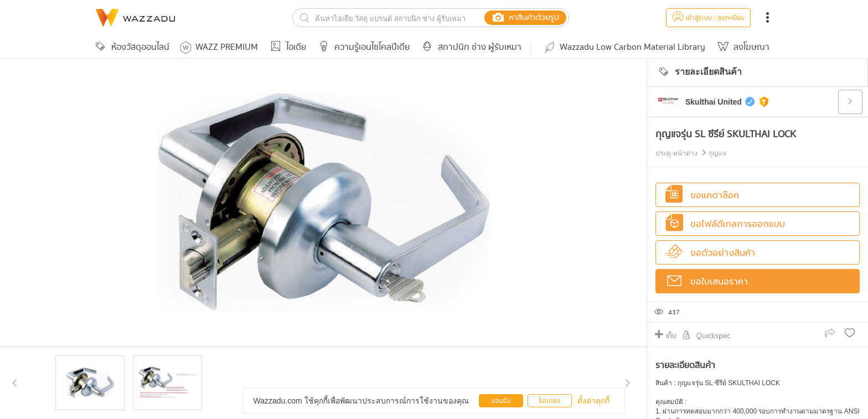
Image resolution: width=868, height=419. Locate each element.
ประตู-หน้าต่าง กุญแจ (691, 153)
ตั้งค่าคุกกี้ (593, 401)
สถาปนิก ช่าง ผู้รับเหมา (470, 47)
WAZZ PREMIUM (219, 47)
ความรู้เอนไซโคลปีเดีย (362, 47)
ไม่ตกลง (549, 401)
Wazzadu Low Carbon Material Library (624, 47)
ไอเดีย (286, 47)
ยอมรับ (501, 401)
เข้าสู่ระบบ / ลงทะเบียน (708, 18)
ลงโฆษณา (742, 47)
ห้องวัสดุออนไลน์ (131, 47)
